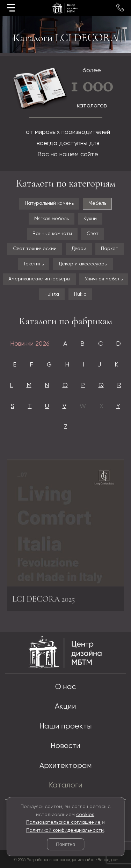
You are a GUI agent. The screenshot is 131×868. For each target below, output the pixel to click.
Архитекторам (66, 766)
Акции (65, 707)
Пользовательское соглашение (63, 822)
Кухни (90, 219)
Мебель (97, 203)
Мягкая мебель (52, 219)
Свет (93, 234)
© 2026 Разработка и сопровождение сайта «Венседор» (66, 860)
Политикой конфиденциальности (65, 830)
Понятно (65, 844)
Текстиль (34, 264)
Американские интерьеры (39, 279)
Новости (65, 746)
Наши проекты (66, 727)
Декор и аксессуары (83, 264)
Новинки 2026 (30, 344)
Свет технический (35, 249)
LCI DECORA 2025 (44, 601)
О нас (65, 687)
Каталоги (66, 786)
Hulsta (52, 294)
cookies (85, 815)
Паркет (110, 249)
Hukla (80, 294)
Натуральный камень (49, 203)
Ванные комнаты (52, 234)
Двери (79, 249)
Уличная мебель (104, 279)
